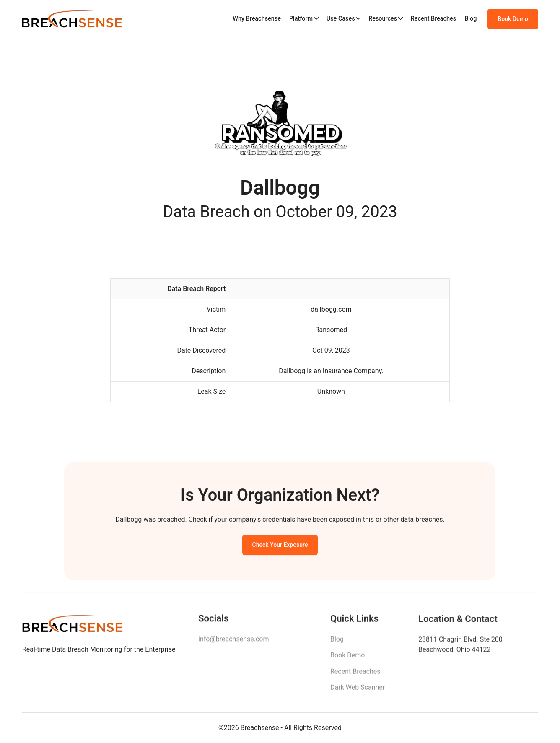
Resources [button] (383, 19)
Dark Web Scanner (358, 690)
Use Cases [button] (341, 19)
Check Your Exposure (280, 546)
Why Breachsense (257, 19)
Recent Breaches (434, 19)
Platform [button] (301, 19)
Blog (471, 19)
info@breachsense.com (233, 641)
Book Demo (513, 19)
